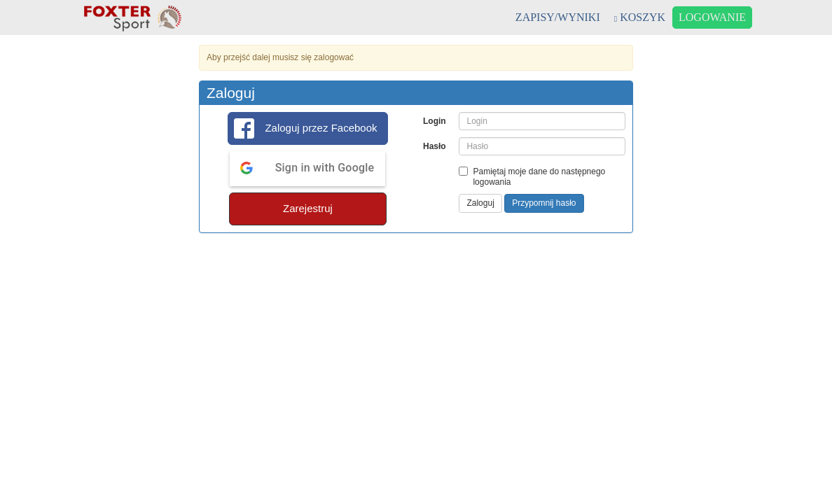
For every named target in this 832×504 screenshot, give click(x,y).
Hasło (435, 146)
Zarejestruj (308, 208)
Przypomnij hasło (544, 203)
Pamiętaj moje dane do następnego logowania (532, 177)
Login (435, 121)
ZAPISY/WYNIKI (558, 17)
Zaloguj (480, 203)
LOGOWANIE (712, 17)
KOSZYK (640, 17)
